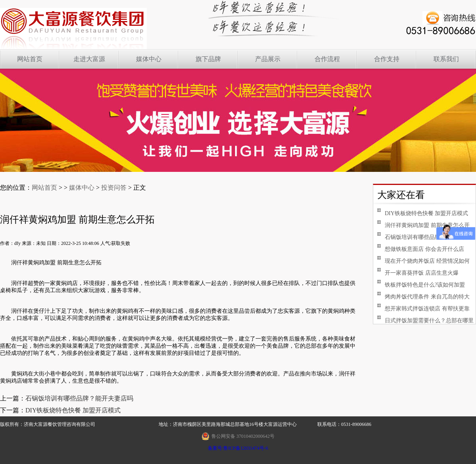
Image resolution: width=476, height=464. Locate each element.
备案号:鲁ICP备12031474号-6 (238, 448)
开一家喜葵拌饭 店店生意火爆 (418, 273)
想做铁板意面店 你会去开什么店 (421, 249)
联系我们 (446, 59)
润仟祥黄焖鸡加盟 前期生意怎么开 (423, 225)
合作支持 (387, 59)
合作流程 (327, 59)
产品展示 (268, 59)
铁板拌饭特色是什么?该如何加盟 (421, 285)
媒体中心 (149, 59)
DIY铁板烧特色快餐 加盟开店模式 (73, 410)
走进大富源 (89, 59)
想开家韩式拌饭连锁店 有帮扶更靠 (423, 309)
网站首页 (30, 59)
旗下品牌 (208, 59)
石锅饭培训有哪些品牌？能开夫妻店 (425, 237)
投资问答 (114, 188)
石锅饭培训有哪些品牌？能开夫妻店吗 (79, 398)
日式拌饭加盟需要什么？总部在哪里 (425, 321)
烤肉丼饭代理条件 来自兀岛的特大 (423, 297)
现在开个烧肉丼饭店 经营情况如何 (423, 261)
